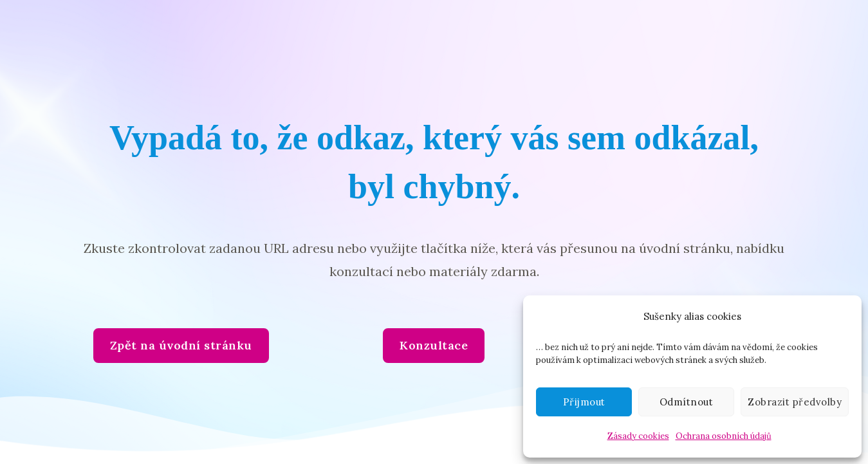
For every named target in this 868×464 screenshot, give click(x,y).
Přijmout (584, 402)
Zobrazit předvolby (795, 402)
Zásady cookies (638, 436)
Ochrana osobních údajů (724, 436)
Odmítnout (687, 402)
